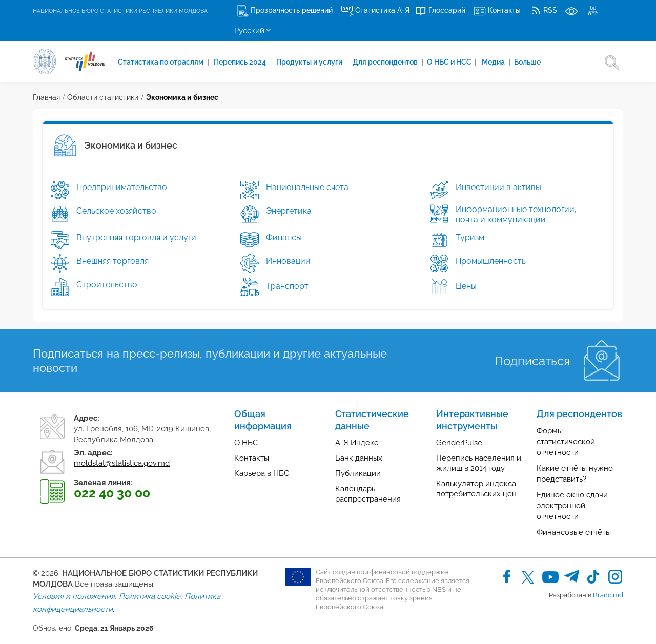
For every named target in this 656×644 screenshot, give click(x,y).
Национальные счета (307, 187)
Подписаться (532, 361)
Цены (465, 286)
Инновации (288, 261)
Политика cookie (150, 596)
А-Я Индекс (357, 443)
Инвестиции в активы (498, 187)
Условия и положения (74, 596)
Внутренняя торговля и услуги (136, 237)
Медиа (494, 62)
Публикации (358, 473)
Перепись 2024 (241, 62)
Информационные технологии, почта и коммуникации (516, 215)
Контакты (252, 458)
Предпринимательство (122, 187)
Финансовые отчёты (574, 532)
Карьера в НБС (262, 473)
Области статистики (103, 97)
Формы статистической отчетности (566, 442)
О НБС (246, 443)
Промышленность (491, 261)
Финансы (284, 237)
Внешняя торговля (112, 261)
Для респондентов (386, 62)
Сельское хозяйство (116, 211)
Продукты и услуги (310, 62)
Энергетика (289, 211)
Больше (527, 62)
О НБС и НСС (452, 62)
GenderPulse (459, 443)
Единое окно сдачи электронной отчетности (572, 506)
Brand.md (608, 595)
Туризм (470, 237)
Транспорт (286, 286)
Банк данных (359, 458)
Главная (46, 97)
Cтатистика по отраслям (161, 62)
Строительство (107, 285)
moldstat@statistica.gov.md (122, 463)
